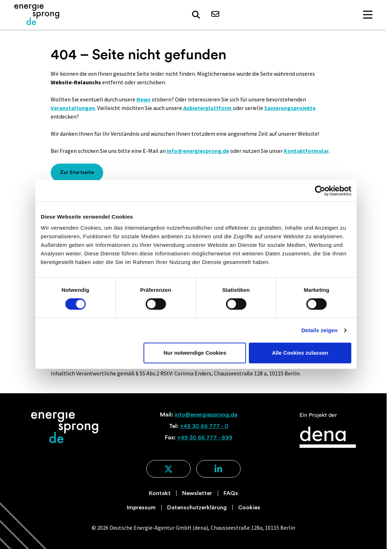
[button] (196, 15)
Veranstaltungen (73, 108)
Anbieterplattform (207, 108)
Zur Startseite (77, 173)
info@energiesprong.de (198, 151)
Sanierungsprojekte (290, 108)
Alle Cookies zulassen (300, 353)
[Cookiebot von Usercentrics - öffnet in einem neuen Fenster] (320, 191)
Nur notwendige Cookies (195, 353)
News (144, 99)
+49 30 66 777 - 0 (204, 426)
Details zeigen (319, 330)
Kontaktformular (306, 151)
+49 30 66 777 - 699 (205, 438)
